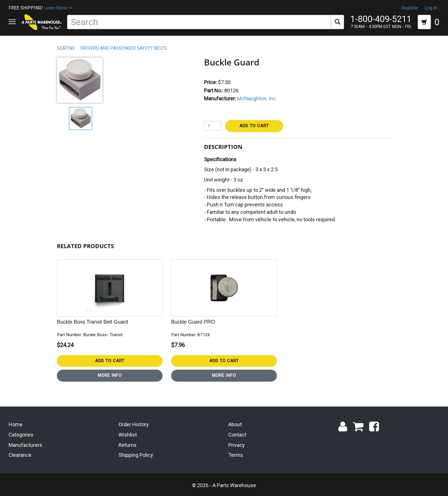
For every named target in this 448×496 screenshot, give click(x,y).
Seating (66, 48)
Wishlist (128, 435)
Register (410, 8)
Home (16, 424)
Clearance (20, 455)
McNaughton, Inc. (257, 98)
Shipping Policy (136, 455)
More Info (110, 375)
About (235, 424)
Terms (236, 455)
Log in (431, 8)
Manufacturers (25, 445)
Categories (21, 435)
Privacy (237, 445)
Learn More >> (58, 8)
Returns (128, 445)
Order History (134, 424)
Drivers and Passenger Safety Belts (124, 48)
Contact (237, 435)
